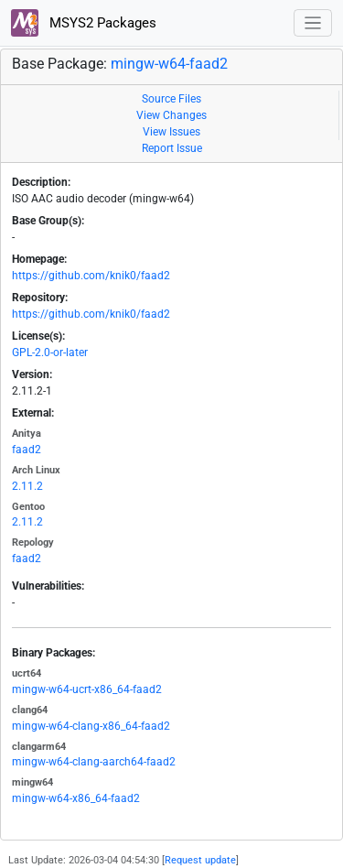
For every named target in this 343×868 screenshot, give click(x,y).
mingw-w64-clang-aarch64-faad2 (94, 762)
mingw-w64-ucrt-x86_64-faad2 (87, 689)
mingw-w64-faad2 (169, 64)
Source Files (171, 99)
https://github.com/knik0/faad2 (91, 276)
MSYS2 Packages (84, 23)
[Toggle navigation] (313, 23)
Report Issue (172, 148)
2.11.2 (27, 486)
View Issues (171, 132)
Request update (200, 860)
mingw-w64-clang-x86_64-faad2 (91, 726)
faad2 (27, 450)
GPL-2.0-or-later (50, 353)
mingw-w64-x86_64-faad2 (76, 798)
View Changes (171, 115)
